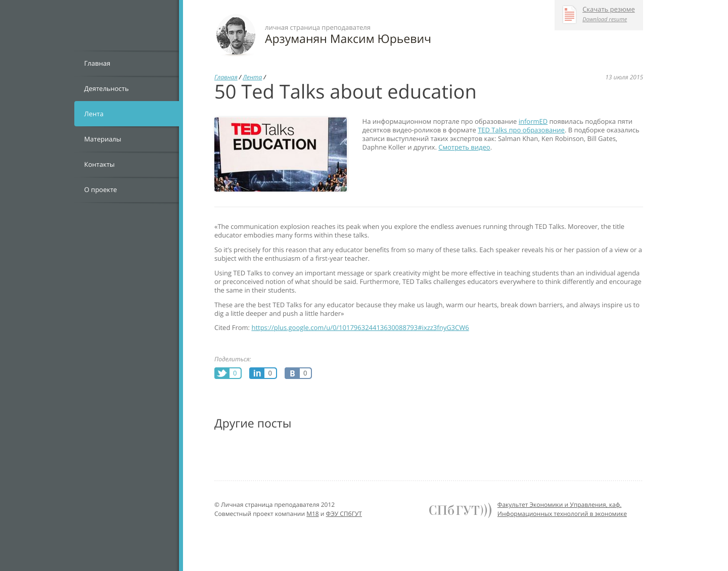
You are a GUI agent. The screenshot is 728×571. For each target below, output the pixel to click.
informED (533, 121)
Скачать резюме (609, 10)
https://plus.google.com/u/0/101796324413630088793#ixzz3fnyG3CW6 (360, 327)
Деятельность (107, 88)
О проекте (101, 189)
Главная (98, 63)
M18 (313, 514)
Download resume (605, 19)
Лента (94, 114)
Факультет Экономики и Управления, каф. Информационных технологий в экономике (562, 509)
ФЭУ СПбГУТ (344, 514)
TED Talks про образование (521, 130)
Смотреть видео (464, 147)
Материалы (103, 139)
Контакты (100, 164)
